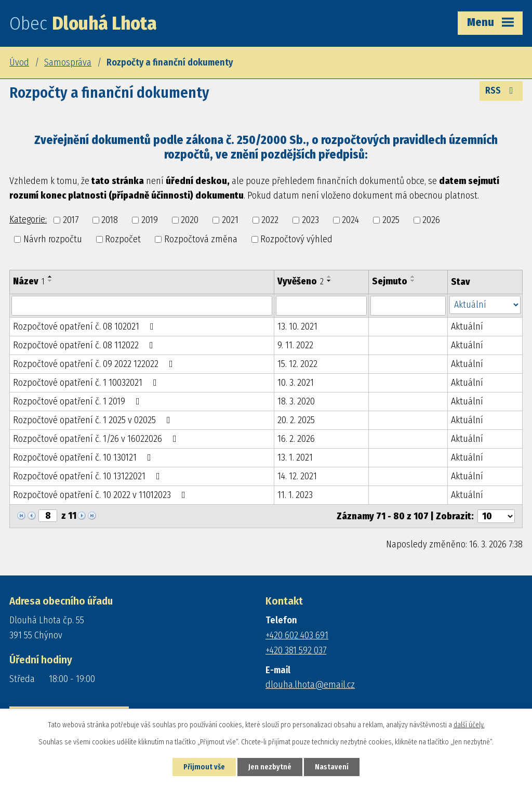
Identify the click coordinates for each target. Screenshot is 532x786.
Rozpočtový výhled (296, 239)
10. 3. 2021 (296, 383)
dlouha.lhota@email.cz (310, 685)
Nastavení (332, 767)
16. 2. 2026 (296, 439)
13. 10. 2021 (297, 326)
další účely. (469, 725)
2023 (310, 220)
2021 (230, 220)
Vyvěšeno (301, 281)
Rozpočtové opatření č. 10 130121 (84, 457)
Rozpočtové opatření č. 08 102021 (85, 326)
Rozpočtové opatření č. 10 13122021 (89, 476)
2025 (391, 220)
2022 (270, 220)
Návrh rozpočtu (53, 239)
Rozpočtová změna (201, 239)
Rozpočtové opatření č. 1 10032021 (87, 383)
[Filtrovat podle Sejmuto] (408, 306)
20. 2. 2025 (296, 420)
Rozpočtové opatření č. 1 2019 (78, 401)
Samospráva (68, 62)
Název (29, 281)
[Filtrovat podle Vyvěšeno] (321, 306)
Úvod (19, 62)
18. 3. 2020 (296, 401)
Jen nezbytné (270, 767)
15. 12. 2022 (297, 364)
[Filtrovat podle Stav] (485, 305)
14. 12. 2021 (297, 476)
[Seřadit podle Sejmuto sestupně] (413, 281)
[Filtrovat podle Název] (142, 306)
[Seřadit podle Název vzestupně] (50, 277)
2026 (431, 220)
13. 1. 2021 (295, 457)
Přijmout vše (204, 767)
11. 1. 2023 (295, 495)
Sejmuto (390, 281)
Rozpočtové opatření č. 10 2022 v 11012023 (101, 495)
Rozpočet (123, 239)
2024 (350, 220)
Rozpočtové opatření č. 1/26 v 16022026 (97, 439)
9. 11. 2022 (295, 345)
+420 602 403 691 (297, 635)
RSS (501, 90)
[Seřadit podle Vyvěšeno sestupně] (329, 281)
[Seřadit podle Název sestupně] (50, 281)
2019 (150, 220)
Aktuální (467, 326)
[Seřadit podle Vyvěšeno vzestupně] (329, 277)
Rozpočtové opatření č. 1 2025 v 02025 (94, 420)
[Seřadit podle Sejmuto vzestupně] (413, 277)
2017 (71, 220)
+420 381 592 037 (296, 650)
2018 (110, 220)
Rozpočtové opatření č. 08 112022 (85, 345)
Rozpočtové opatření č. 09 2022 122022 (95, 364)
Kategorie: (28, 219)
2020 (190, 220)
